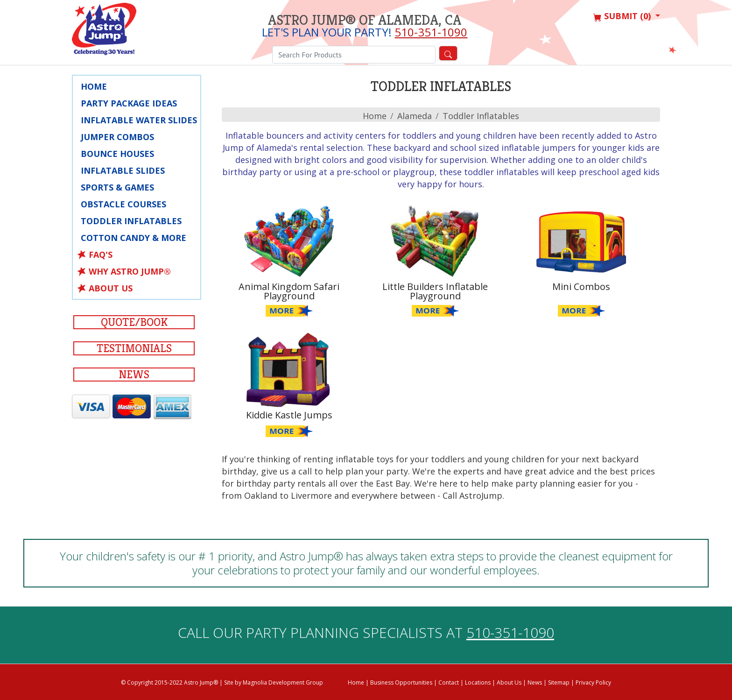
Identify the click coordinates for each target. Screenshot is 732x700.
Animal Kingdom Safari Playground (289, 291)
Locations (478, 682)
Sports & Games (117, 187)
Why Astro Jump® (130, 271)
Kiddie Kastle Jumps (289, 415)
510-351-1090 (431, 32)
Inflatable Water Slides (139, 120)
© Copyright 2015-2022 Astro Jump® (169, 682)
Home (94, 86)
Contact (449, 682)
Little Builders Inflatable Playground (435, 291)
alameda (415, 116)
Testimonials (134, 348)
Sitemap (559, 682)
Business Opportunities (401, 682)
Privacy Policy (593, 682)
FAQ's (101, 255)
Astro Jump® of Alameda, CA (365, 20)
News (134, 375)
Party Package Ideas (129, 103)
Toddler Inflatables (131, 221)
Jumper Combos (117, 137)
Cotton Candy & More (134, 238)
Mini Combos (581, 286)
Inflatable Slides (123, 170)
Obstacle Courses (123, 204)
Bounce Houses (117, 154)
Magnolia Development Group (283, 682)
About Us (111, 288)
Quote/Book (134, 322)
